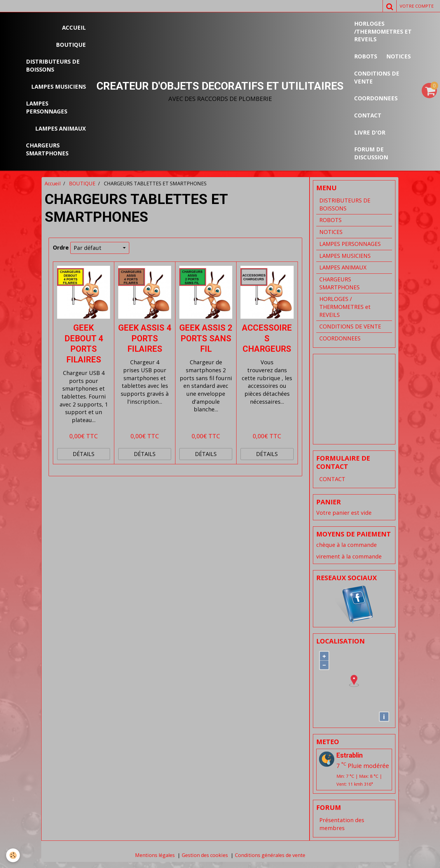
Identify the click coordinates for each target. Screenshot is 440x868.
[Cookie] (13, 855)
